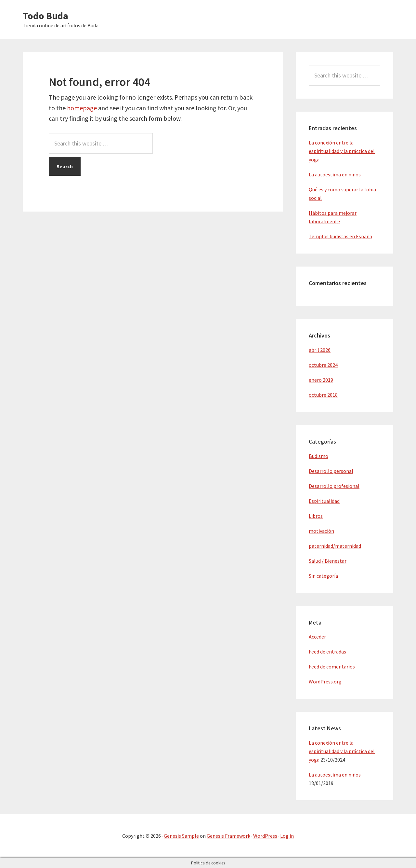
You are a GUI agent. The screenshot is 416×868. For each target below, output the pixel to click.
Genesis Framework (228, 836)
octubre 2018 (323, 395)
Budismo (318, 456)
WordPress (265, 836)
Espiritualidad (324, 501)
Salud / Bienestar (328, 561)
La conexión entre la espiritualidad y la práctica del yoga (342, 151)
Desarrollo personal (331, 471)
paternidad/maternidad (335, 546)
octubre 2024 (323, 365)
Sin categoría (323, 576)
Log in (287, 836)
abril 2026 (320, 350)
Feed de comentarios (332, 667)
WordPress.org (325, 682)
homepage (82, 108)
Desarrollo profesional (334, 486)
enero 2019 (321, 380)
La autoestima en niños (335, 174)
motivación (321, 531)
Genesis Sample (181, 836)
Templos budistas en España (340, 236)
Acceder (317, 637)
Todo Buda (45, 16)
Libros (316, 516)
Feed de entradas (327, 652)
